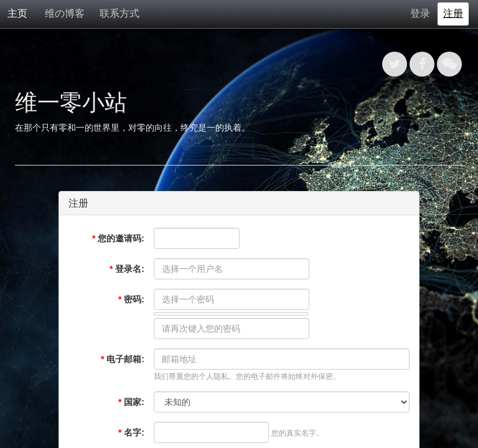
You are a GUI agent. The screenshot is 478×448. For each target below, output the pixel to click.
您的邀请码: (118, 238)
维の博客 (65, 13)
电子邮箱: (123, 359)
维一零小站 (71, 102)
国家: (131, 402)
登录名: (127, 269)
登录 (420, 13)
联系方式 (119, 13)
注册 (453, 13)
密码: (131, 299)
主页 (17, 13)
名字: (131, 432)
